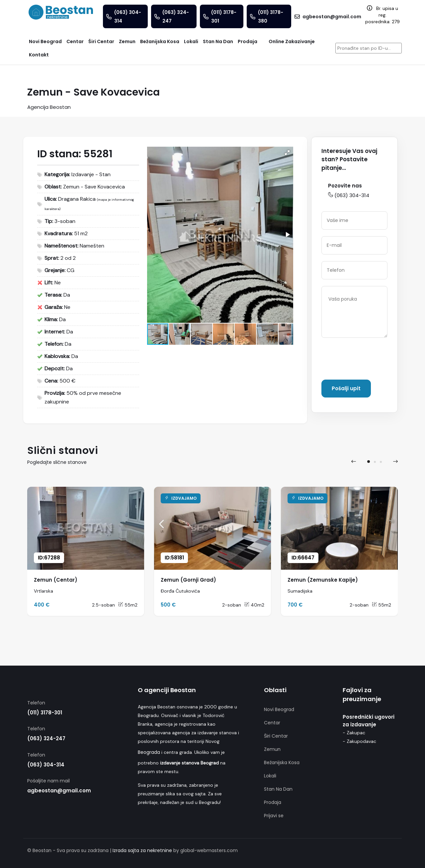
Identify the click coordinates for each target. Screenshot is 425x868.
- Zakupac (354, 733)
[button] (287, 153)
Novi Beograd (279, 709)
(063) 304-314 (349, 195)
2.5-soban (103, 605)
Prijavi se (274, 816)
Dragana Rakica (77, 199)
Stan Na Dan (278, 789)
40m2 (254, 605)
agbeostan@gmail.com (59, 791)
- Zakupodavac (359, 741)
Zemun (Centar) (56, 580)
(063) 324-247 (46, 738)
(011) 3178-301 (45, 713)
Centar (272, 723)
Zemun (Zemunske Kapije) (323, 580)
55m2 (128, 605)
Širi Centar (276, 736)
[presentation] (372, 360)
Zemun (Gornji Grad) (188, 580)
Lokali (270, 776)
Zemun (272, 749)
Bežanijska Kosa (282, 762)
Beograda (149, 752)
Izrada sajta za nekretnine (142, 850)
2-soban (232, 605)
